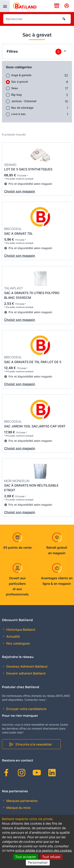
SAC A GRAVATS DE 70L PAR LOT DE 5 (33, 362)
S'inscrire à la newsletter (34, 744)
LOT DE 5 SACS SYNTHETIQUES (28, 169)
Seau (15, 88)
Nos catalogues (18, 643)
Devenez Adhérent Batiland (26, 666)
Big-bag (16, 95)
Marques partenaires (22, 801)
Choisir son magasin (20, 191)
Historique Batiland (20, 630)
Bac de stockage (22, 108)
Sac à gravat (20, 82)
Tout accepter (26, 857)
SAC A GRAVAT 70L (18, 234)
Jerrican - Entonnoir (24, 101)
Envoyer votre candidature (26, 709)
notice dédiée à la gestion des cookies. (43, 850)
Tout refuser (51, 857)
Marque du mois (18, 808)
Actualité (13, 636)
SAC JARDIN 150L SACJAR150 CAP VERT (35, 426)
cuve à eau (18, 114)
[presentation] (5, 6)
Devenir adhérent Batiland (25, 673)
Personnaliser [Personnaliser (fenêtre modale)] (38, 862)
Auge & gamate (21, 75)
